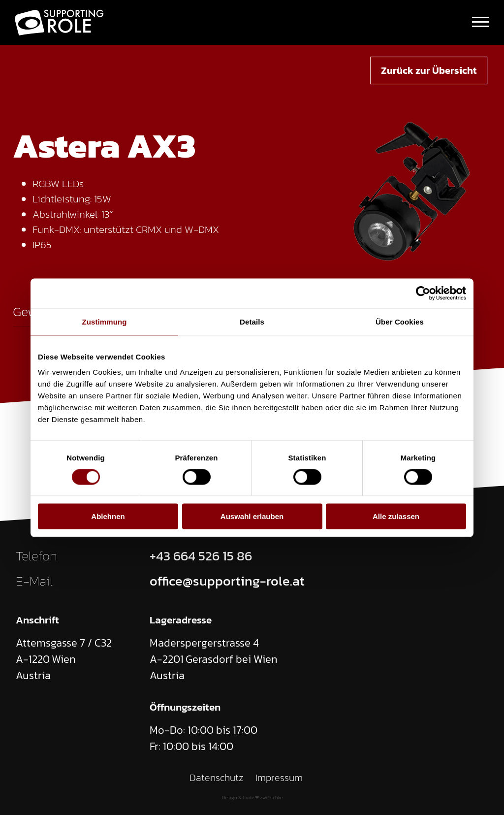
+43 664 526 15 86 (201, 556)
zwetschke (271, 798)
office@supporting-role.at (227, 581)
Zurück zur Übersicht (429, 70)
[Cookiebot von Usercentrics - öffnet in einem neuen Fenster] (423, 293)
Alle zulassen (396, 516)
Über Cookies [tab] (400, 321)
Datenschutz (217, 778)
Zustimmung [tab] (105, 321)
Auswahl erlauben (252, 516)
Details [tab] (252, 321)
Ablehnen (108, 516)
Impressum (279, 778)
